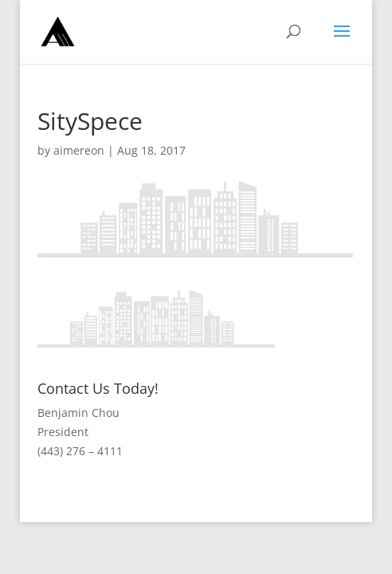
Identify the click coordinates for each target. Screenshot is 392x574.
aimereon (79, 150)
